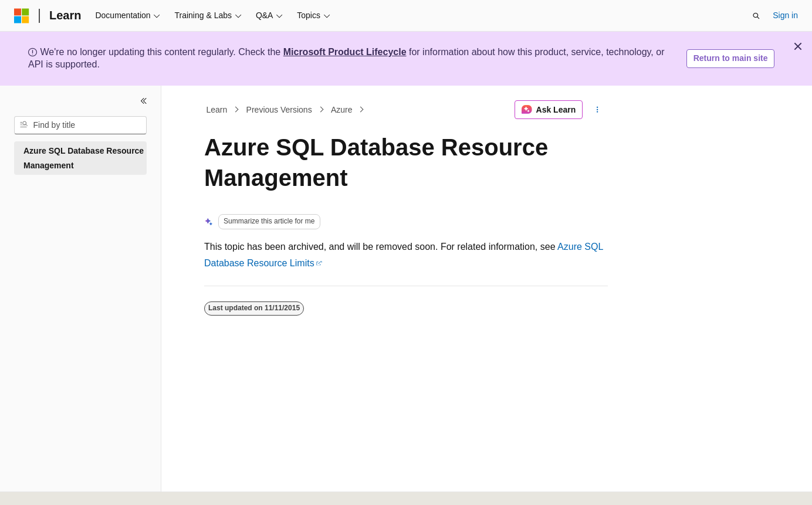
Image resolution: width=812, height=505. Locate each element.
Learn (217, 110)
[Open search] (756, 16)
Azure (342, 110)
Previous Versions (279, 110)
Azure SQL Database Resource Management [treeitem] (84, 158)
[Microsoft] (22, 16)
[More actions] (598, 110)
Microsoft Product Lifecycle (345, 52)
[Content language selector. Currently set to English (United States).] (71, 483)
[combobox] (80, 126)
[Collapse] (144, 101)
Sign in (785, 15)
